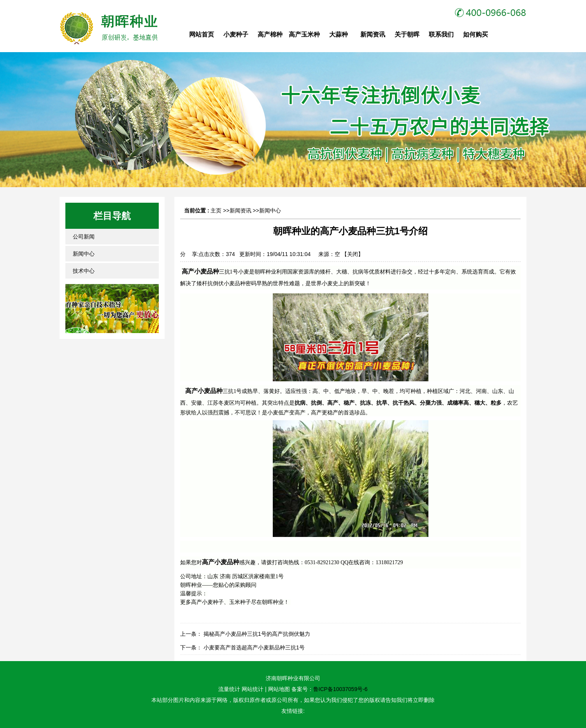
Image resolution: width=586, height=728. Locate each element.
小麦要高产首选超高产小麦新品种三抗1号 (254, 647)
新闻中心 (270, 211)
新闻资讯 (240, 211)
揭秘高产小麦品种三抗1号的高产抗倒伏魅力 (257, 634)
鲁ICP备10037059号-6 (340, 689)
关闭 (353, 254)
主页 (216, 211)
